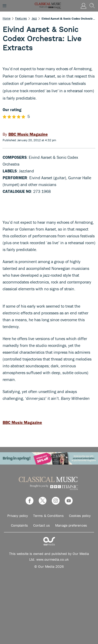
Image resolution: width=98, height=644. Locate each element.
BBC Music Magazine (22, 422)
